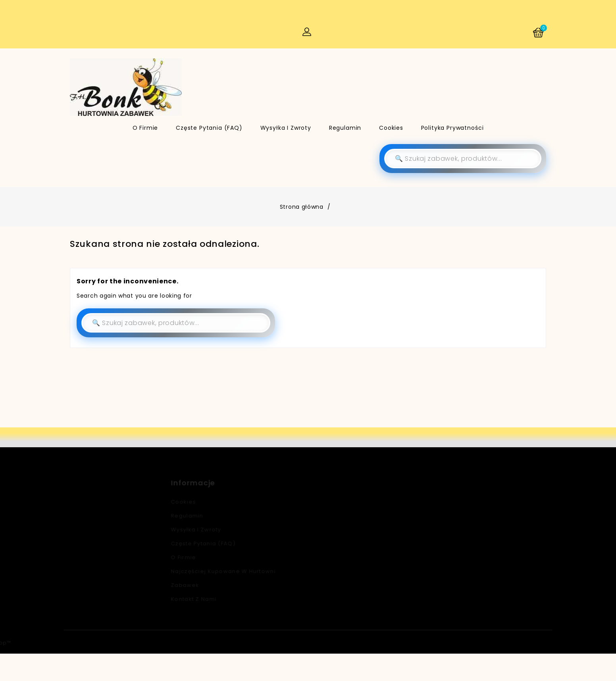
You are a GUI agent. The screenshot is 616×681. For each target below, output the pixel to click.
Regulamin (345, 128)
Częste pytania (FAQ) (209, 128)
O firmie (145, 128)
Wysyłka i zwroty (286, 128)
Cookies (391, 128)
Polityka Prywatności (452, 128)
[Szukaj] (463, 159)
